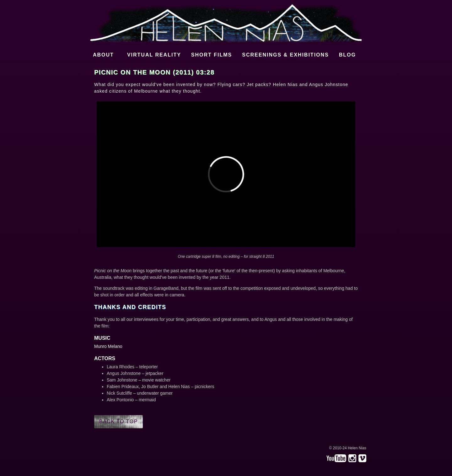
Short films (212, 55)
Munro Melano (108, 346)
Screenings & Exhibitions (285, 55)
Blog (347, 55)
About (103, 55)
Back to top (118, 422)
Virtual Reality (154, 55)
